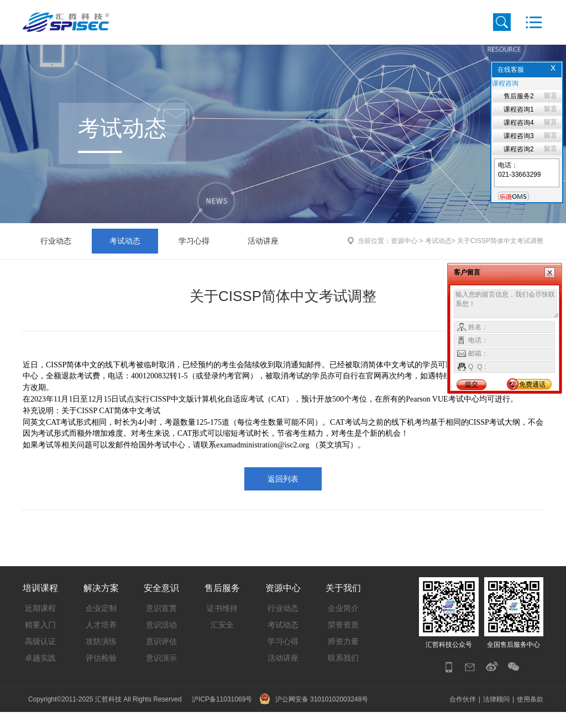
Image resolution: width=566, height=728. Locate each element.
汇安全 (222, 639)
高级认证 (40, 656)
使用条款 (530, 715)
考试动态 (125, 255)
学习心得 (194, 255)
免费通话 (532, 384)
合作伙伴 (463, 715)
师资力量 (343, 656)
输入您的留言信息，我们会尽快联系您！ (507, 304)
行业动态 (56, 255)
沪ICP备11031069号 (222, 715)
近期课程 (40, 623)
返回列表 (283, 493)
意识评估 (161, 656)
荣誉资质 (343, 639)
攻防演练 (101, 656)
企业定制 (101, 623)
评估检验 (101, 672)
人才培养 (101, 639)
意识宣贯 (161, 623)
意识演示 (161, 672)
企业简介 (343, 623)
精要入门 (40, 639)
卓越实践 (40, 672)
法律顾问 (496, 715)
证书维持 (222, 623)
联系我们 (343, 672)
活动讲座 (263, 255)
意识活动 (161, 639)
